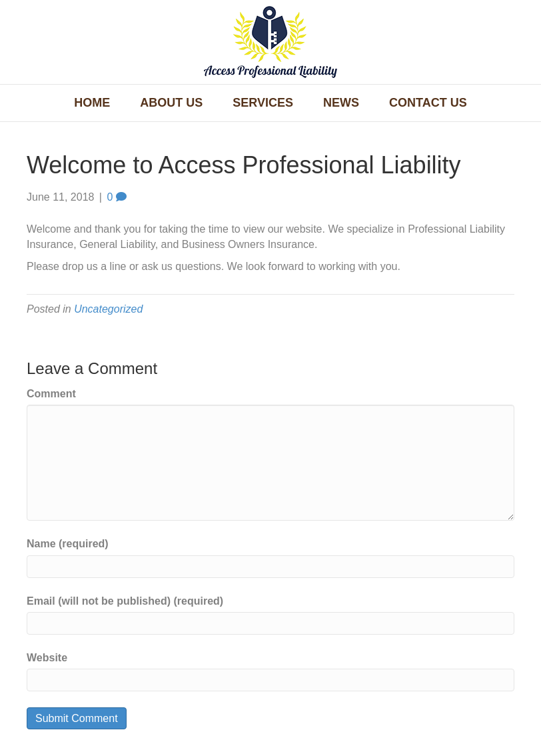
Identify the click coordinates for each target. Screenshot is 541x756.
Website (47, 658)
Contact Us (428, 103)
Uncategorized (108, 309)
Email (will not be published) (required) (125, 601)
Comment (51, 394)
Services (263, 103)
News (341, 103)
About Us (171, 103)
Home (92, 103)
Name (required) (68, 544)
